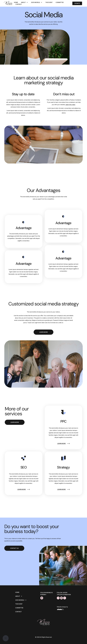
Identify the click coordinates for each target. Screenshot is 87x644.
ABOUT (24, 2)
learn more (61, 444)
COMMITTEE (60, 2)
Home (16, 2)
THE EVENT (49, 2)
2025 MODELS (37, 2)
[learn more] (68, 444)
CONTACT (19, 4)
